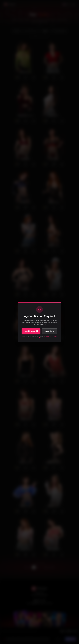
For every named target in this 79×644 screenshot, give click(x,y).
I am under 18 (49, 331)
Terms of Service (48, 336)
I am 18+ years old (31, 331)
